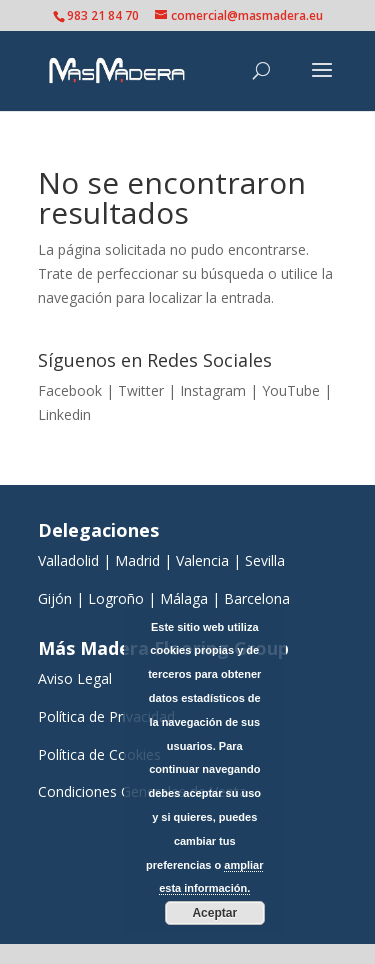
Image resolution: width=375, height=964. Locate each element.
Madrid (137, 560)
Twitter (141, 390)
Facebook (70, 390)
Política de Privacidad (106, 716)
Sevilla (265, 560)
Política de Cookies (99, 754)
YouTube (291, 390)
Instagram (213, 390)
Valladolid (68, 560)
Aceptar (214, 913)
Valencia (202, 560)
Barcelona (259, 598)
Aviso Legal (75, 678)
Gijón (55, 598)
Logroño (116, 598)
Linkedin (64, 414)
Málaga (184, 598)
